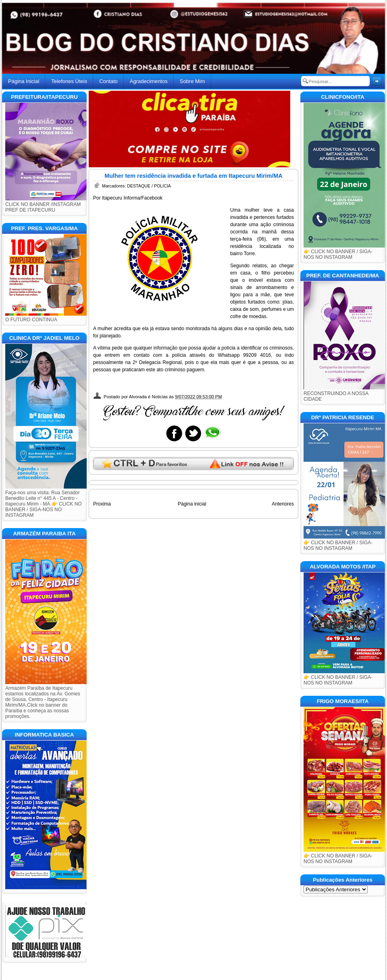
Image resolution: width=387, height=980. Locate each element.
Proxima (102, 504)
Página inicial (192, 504)
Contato (108, 81)
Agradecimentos (149, 81)
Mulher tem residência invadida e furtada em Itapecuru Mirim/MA (193, 176)
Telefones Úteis (69, 81)
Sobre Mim (192, 81)
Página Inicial (24, 81)
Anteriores (283, 504)
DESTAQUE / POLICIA (149, 186)
